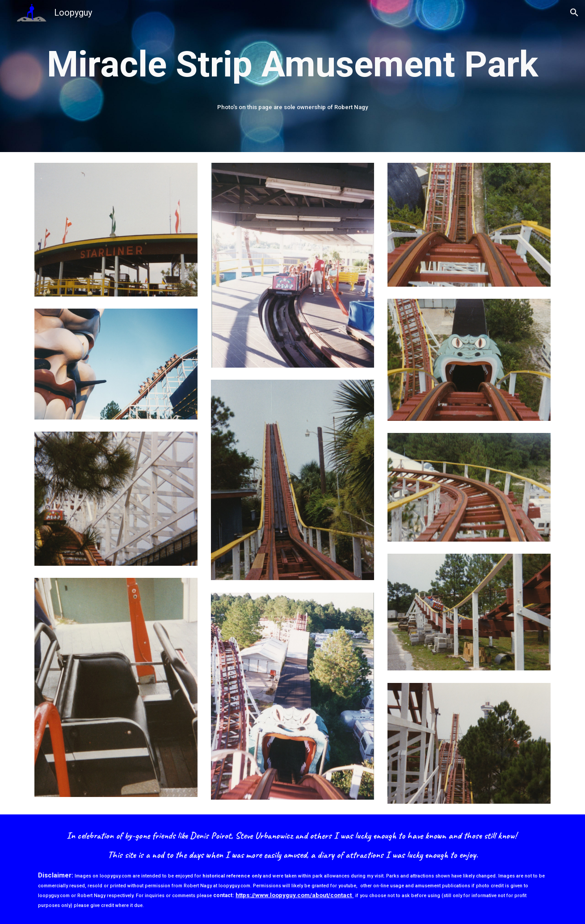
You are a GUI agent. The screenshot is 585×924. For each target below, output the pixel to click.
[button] (574, 13)
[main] (292, 64)
